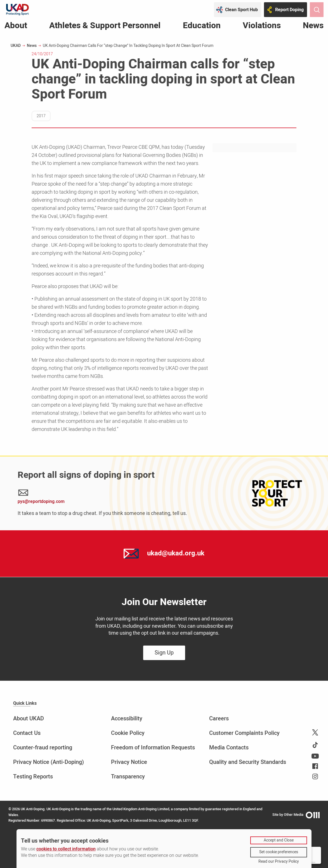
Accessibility (127, 719)
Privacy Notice (129, 762)
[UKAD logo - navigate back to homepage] (17, 10)
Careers (219, 719)
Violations (262, 27)
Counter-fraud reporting (43, 748)
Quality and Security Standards (248, 762)
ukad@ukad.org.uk (176, 553)
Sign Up (164, 653)
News (313, 27)
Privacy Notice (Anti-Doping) (49, 762)
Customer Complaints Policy (244, 733)
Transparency (128, 777)
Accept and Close (279, 840)
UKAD (16, 46)
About (16, 27)
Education (202, 27)
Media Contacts (229, 748)
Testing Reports (33, 777)
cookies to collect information (66, 849)
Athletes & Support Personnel (105, 27)
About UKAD (29, 719)
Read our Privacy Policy (279, 862)
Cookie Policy (128, 733)
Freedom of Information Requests (153, 748)
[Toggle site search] (317, 10)
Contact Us (27, 733)
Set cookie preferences (279, 852)
